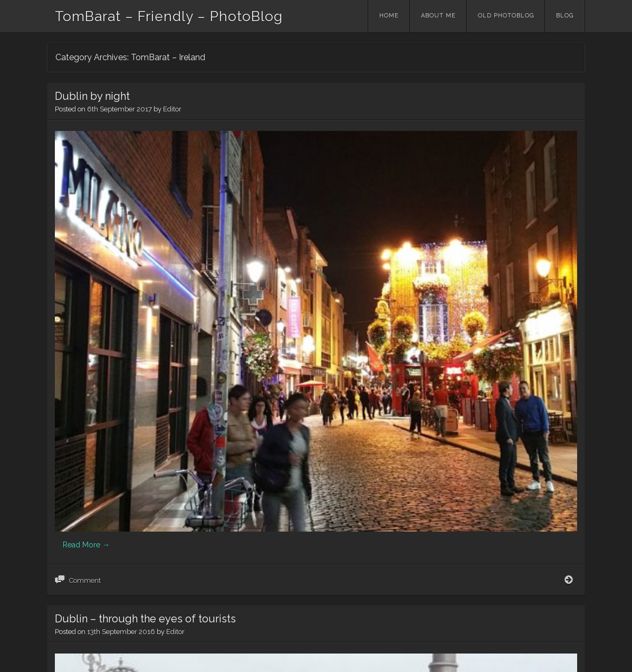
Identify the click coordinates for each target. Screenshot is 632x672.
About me (438, 16)
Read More (86, 261)
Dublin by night (92, 96)
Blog (565, 16)
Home (389, 16)
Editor (172, 109)
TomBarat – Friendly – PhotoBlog (169, 16)
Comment (85, 297)
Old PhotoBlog (506, 16)
